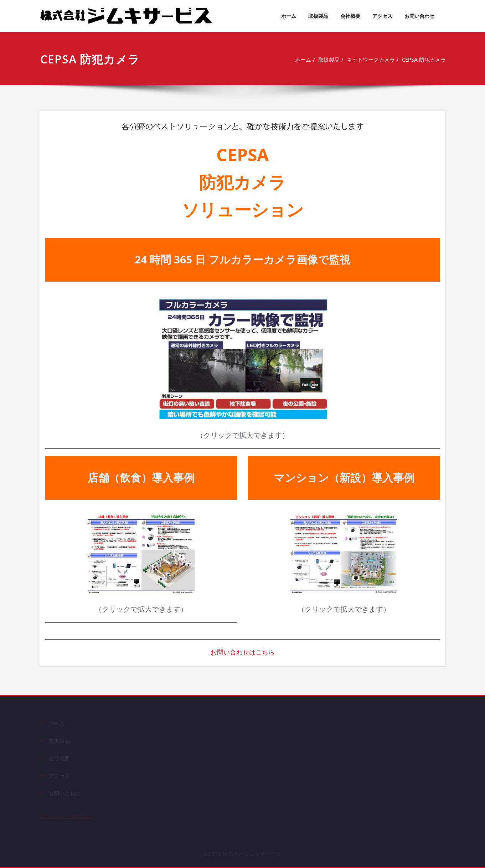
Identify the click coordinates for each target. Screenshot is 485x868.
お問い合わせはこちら (243, 652)
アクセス (382, 16)
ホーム (289, 16)
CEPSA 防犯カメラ (425, 60)
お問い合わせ (419, 16)
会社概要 (350, 16)
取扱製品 (318, 16)
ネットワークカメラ (372, 60)
